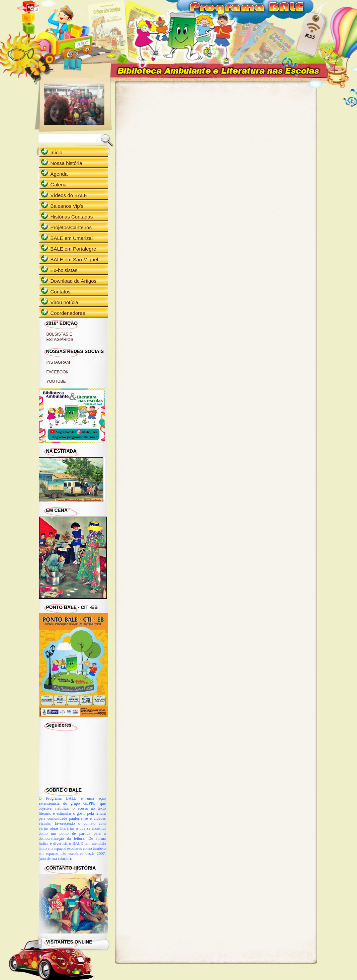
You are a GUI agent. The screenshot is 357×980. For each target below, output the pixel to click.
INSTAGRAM (58, 362)
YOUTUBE (56, 381)
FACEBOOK (58, 372)
